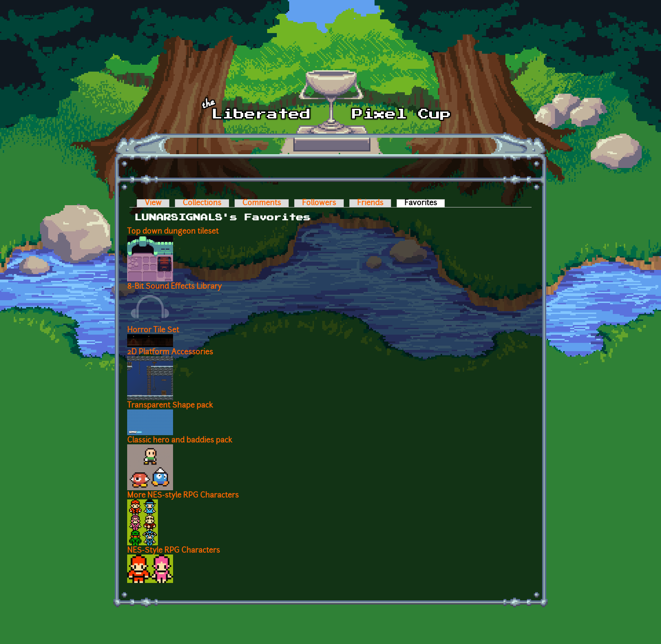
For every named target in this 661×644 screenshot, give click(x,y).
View (153, 203)
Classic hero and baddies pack (180, 441)
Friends (370, 203)
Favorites (425, 203)
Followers (319, 203)
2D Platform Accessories (170, 353)
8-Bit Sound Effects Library (174, 287)
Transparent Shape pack (170, 406)
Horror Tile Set (153, 330)
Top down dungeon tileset (173, 232)
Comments (262, 203)
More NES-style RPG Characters (183, 496)
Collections (202, 203)
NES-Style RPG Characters (174, 551)
